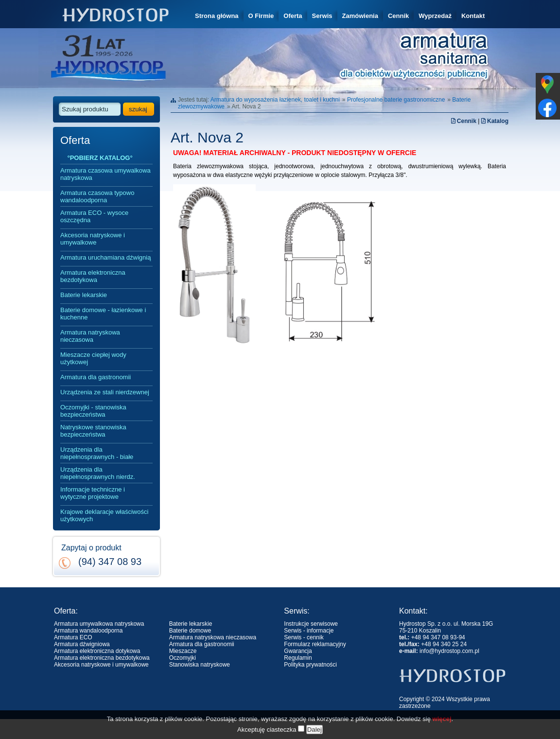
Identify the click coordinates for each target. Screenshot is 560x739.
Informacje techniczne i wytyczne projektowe (93, 493)
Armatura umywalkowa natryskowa (99, 624)
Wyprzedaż (435, 16)
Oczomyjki (183, 658)
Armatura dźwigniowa (82, 644)
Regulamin (298, 658)
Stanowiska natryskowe (200, 665)
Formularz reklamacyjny (315, 644)
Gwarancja (298, 651)
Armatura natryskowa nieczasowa (90, 336)
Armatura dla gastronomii (96, 377)
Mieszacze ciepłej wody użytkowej (93, 358)
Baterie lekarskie (84, 295)
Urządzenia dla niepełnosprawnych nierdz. (98, 473)
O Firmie (261, 16)
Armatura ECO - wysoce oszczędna (94, 216)
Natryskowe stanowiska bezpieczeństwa (93, 431)
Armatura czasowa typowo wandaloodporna (97, 196)
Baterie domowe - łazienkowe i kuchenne (103, 314)
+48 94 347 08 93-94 (438, 637)
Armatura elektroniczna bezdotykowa (93, 276)
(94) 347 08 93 (110, 562)
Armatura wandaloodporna (88, 631)
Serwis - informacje (309, 631)
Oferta (293, 16)
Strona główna (217, 16)
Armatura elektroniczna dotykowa (97, 651)
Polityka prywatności (310, 665)
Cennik (398, 16)
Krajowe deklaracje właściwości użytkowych (104, 515)
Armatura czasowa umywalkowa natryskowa (105, 174)
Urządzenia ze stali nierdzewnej (105, 392)
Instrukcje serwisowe (311, 624)
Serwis (322, 16)
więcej (442, 730)
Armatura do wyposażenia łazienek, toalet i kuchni (275, 100)
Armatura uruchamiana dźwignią (105, 257)
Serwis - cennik (304, 637)
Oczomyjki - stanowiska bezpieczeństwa (93, 411)
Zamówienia (360, 16)
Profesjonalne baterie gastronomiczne (396, 100)
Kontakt (473, 16)
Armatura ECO (73, 637)
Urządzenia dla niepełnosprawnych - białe (97, 453)
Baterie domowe (190, 631)
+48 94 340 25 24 (444, 644)
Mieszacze (183, 651)
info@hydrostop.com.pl (449, 651)
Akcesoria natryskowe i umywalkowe (93, 239)
